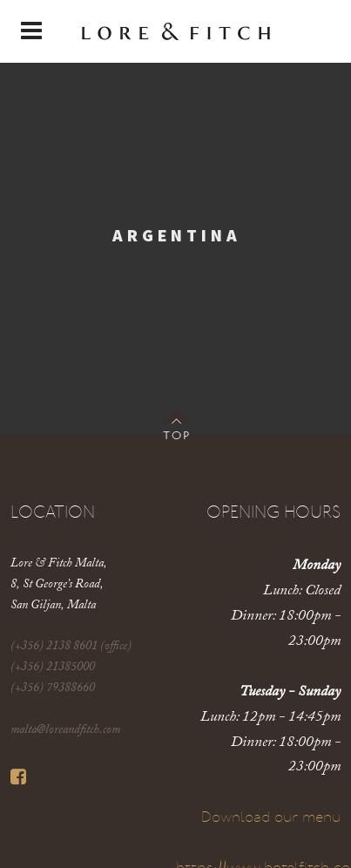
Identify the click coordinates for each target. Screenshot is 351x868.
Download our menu (271, 818)
